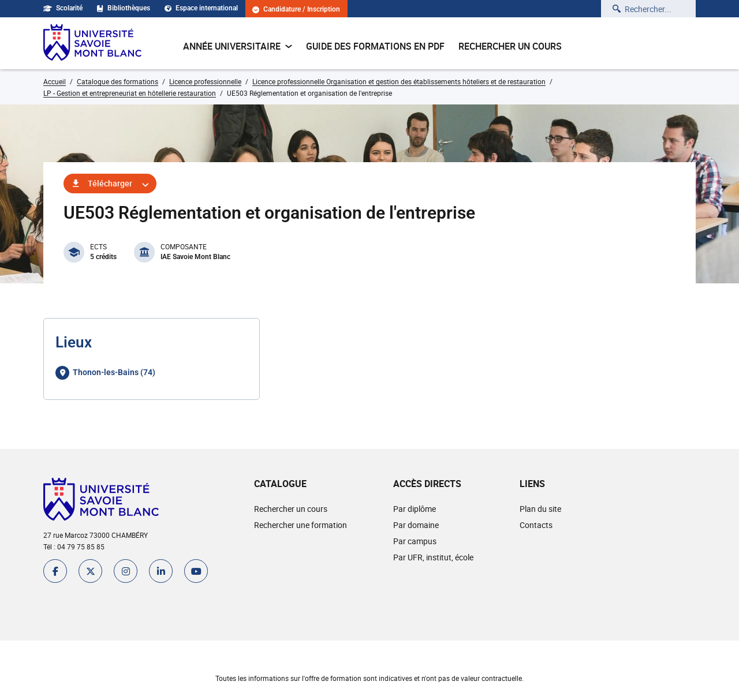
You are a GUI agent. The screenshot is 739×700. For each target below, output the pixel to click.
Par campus (415, 541)
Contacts (536, 525)
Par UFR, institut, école (433, 557)
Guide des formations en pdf (375, 46)
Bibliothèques (124, 8)
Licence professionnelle (205, 81)
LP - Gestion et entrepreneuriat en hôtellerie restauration (130, 93)
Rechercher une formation (301, 525)
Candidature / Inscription (296, 10)
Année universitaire (238, 46)
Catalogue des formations (117, 81)
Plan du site (540, 509)
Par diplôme (415, 509)
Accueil (55, 81)
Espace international (201, 8)
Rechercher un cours (510, 46)
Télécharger (110, 183)
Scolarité (63, 8)
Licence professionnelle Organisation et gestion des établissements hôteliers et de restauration (399, 81)
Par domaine (416, 525)
